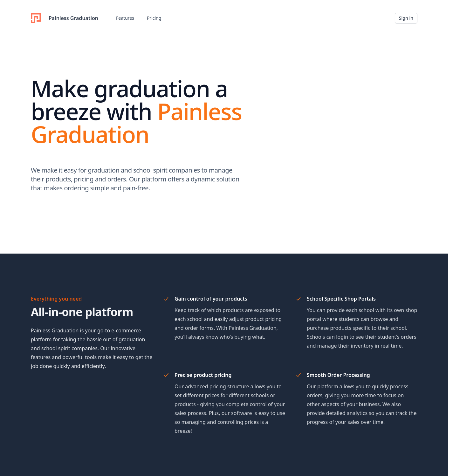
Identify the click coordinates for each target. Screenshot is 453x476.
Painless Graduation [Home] (65, 18)
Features (125, 18)
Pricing (154, 18)
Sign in (406, 18)
